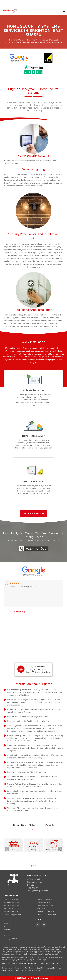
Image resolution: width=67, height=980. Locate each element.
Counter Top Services (46, 911)
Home (31, 968)
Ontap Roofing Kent (51, 963)
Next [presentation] (60, 849)
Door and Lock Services (47, 915)
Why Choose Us (47, 968)
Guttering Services (11, 902)
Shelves (7, 929)
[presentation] (33, 596)
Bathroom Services (45, 899)
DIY (5, 926)
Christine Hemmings (17, 612)
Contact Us (12, 970)
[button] (32, 866)
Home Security (10, 923)
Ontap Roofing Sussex (37, 963)
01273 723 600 (36, 549)
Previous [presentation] (7, 849)
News (18, 970)
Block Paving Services (12, 915)
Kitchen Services (44, 902)
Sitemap (39, 970)
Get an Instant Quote (34, 513)
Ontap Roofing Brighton (21, 963)
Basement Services (45, 905)
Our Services (57, 968)
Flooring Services (11, 939)
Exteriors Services (11, 899)
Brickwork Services (11, 905)
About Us (37, 968)
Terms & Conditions (28, 970)
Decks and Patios (10, 908)
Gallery (4, 970)
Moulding (7, 935)
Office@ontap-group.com (37, 891)
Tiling (6, 932)
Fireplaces (41, 908)
